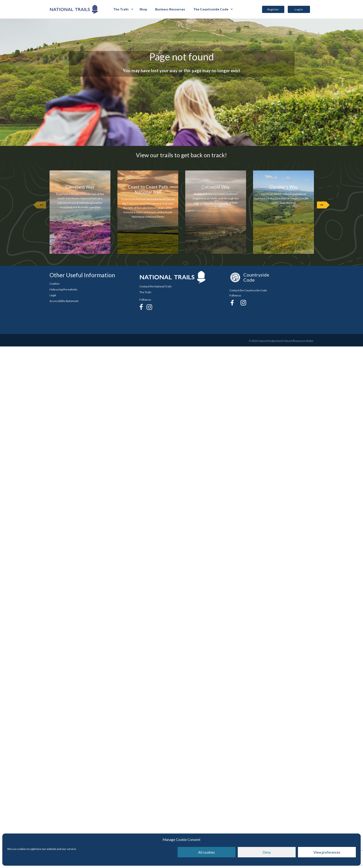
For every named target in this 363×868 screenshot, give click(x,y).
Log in (299, 9)
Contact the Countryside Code (248, 290)
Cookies (55, 284)
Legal (53, 295)
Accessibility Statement (64, 301)
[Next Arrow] (322, 205)
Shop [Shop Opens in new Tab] (143, 9)
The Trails (121, 9)
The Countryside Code (211, 9)
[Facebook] (141, 307)
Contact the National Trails (156, 286)
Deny (267, 852)
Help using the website (63, 289)
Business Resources (170, 9)
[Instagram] (149, 307)
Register (273, 9)
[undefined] (41, 205)
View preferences (327, 852)
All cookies (207, 852)
